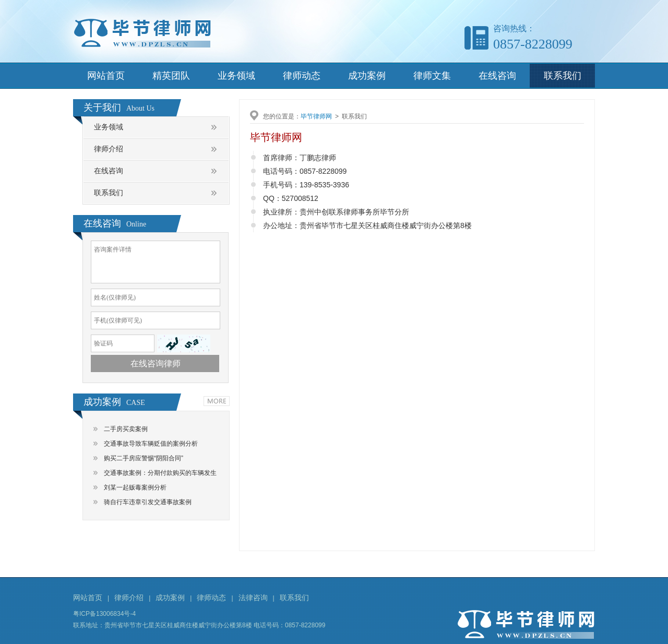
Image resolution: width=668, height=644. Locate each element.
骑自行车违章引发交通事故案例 (148, 502)
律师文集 (432, 76)
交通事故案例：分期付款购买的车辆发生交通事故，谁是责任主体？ (160, 475)
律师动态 (302, 76)
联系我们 (563, 76)
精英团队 (171, 76)
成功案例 (367, 76)
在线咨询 (497, 76)
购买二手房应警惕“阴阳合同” (144, 458)
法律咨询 (253, 598)
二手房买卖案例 (126, 429)
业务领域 (236, 76)
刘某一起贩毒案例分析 (135, 487)
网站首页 (106, 76)
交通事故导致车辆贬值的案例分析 (151, 444)
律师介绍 (109, 149)
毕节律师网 (316, 116)
